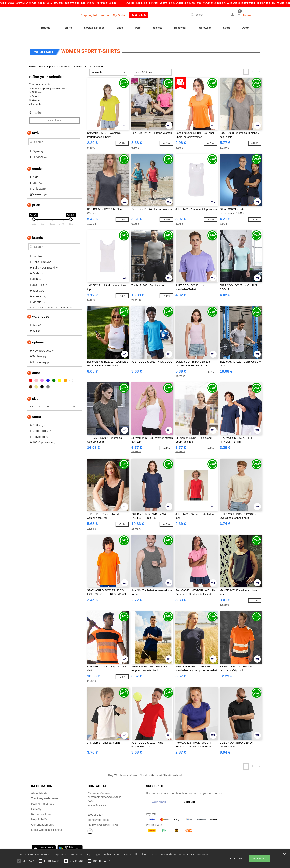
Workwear (205, 28)
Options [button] (38, 334)
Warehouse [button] (41, 308)
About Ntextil (39, 785)
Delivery (36, 800)
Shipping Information (95, 15)
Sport (226, 28)
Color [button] (36, 364)
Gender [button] (38, 160)
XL (64, 398)
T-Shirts (67, 28)
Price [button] (36, 196)
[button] (233, 15)
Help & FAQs (39, 811)
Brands (46, 28)
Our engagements (42, 816)
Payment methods (43, 795)
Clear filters (55, 112)
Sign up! (189, 793)
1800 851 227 (96, 806)
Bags (120, 28)
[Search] (209, 15)
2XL (73, 398)
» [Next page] (259, 63)
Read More (202, 855)
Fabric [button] (37, 408)
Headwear (180, 28)
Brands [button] (38, 229)
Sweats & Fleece (94, 28)
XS (31, 398)
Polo (138, 28)
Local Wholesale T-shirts (47, 821)
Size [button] (35, 390)
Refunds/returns (41, 806)
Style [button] (36, 124)
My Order (119, 15)
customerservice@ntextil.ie (105, 789)
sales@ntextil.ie (97, 797)
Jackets (157, 28)
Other (245, 28)
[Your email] (164, 794)
